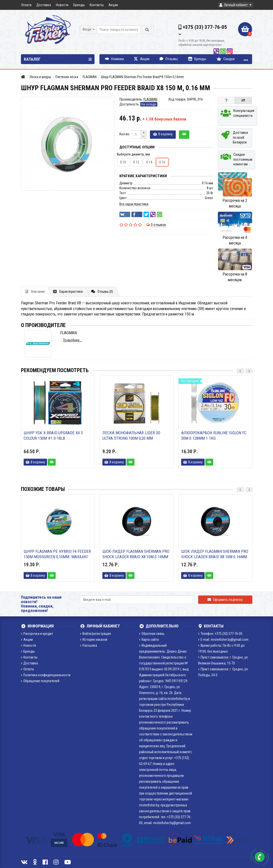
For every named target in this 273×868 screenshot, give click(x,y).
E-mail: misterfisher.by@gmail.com (223, 640)
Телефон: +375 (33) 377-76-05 (220, 634)
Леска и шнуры (40, 77)
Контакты (97, 5)
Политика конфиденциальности (46, 675)
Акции (113, 5)
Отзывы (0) (102, 292)
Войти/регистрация (95, 634)
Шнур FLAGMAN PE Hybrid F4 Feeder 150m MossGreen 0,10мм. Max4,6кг (57, 554)
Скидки (226, 59)
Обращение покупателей (40, 681)
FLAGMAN (90, 77)
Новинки (114, 59)
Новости (62, 5)
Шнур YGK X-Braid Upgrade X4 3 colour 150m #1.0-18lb (53, 435)
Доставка (44, 5)
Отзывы (169, 59)
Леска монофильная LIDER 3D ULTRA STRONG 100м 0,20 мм (131, 435)
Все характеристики (134, 204)
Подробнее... (72, 340)
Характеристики (68, 292)
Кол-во (124, 134)
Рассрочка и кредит (37, 634)
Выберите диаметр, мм (133, 154)
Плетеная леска (67, 77)
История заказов (94, 640)
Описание (35, 292)
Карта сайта (149, 640)
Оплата (26, 5)
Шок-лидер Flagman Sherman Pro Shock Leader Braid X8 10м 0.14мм (136, 554)
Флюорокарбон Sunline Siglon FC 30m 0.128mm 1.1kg (214, 435)
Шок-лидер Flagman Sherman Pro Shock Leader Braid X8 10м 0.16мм (215, 554)
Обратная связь (152, 634)
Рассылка (88, 645)
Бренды (79, 5)
